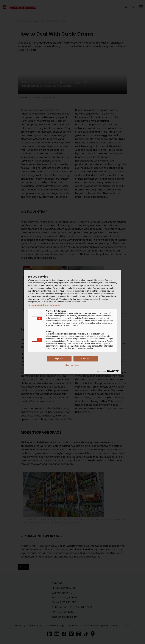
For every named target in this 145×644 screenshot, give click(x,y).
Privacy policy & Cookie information (45, 305)
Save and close (73, 365)
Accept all (86, 359)
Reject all (59, 358)
